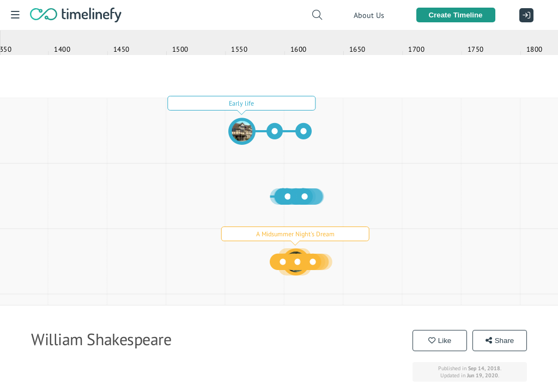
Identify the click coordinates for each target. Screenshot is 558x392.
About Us (369, 15)
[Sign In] (524, 15)
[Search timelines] (317, 15)
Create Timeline (455, 15)
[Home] (76, 15)
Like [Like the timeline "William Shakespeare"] (440, 341)
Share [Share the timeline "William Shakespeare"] (500, 341)
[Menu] (15, 15)
